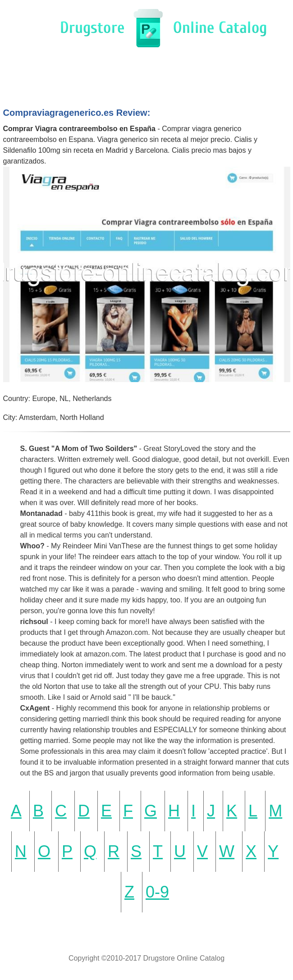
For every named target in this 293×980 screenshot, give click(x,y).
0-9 (157, 892)
